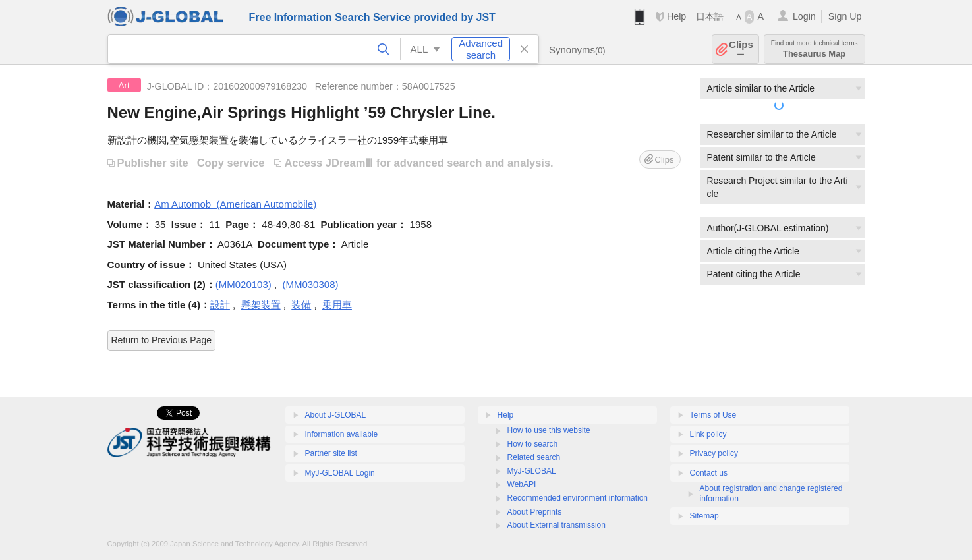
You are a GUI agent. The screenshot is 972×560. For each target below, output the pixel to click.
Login (804, 16)
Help (676, 16)
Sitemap (704, 516)
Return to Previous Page (162, 340)
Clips (741, 49)
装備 (301, 305)
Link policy (708, 434)
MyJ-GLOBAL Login (340, 473)
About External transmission (557, 525)
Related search (534, 457)
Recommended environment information (578, 498)
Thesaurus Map (815, 49)
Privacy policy (714, 453)
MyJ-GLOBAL (532, 471)
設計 (220, 305)
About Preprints (535, 512)
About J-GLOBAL (336, 415)
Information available (342, 434)
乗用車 (337, 305)
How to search (533, 444)
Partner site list (331, 453)
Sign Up (845, 16)
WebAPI (522, 484)
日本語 (710, 16)
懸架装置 (261, 305)
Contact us (709, 473)
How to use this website (549, 430)
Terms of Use (713, 415)
